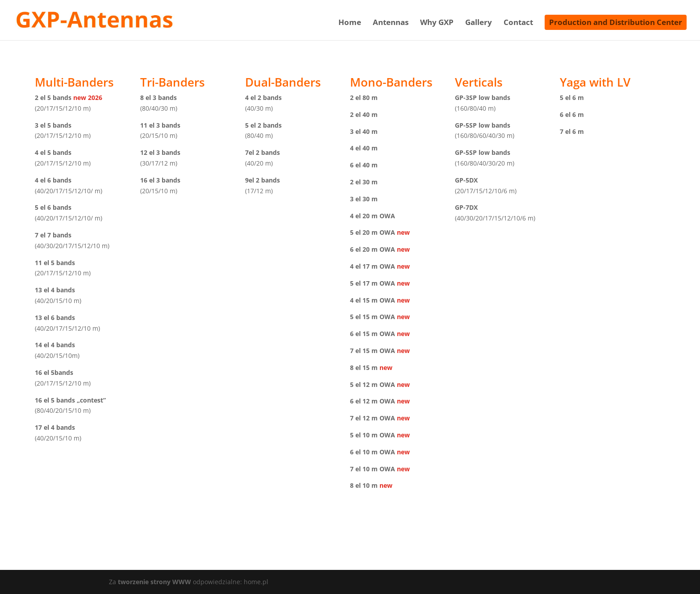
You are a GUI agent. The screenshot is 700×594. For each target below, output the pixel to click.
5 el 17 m (364, 283)
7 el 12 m (364, 418)
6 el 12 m (364, 401)
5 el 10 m (364, 435)
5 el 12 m (364, 384)
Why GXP (437, 23)
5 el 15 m (364, 317)
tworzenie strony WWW (155, 582)
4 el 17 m (364, 266)
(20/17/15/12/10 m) (63, 108)
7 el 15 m (364, 351)
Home (350, 23)
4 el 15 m (364, 300)
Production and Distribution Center (616, 22)
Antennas (391, 23)
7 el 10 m (364, 469)
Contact (518, 23)
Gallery (479, 23)
